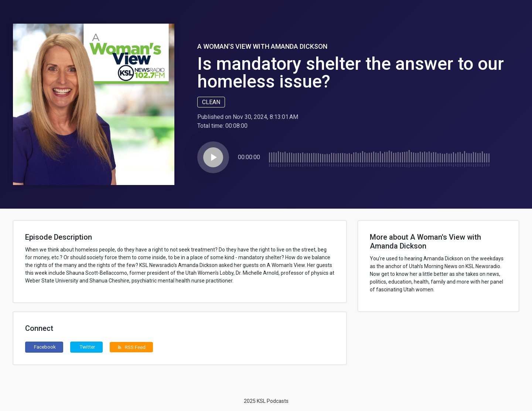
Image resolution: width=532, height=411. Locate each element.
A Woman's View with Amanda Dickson (262, 46)
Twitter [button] (87, 347)
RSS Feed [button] (131, 347)
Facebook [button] (45, 347)
